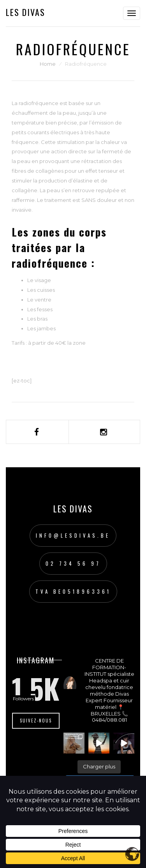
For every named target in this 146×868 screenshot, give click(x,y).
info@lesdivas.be (73, 535)
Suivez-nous (36, 721)
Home (48, 64)
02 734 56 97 (73, 563)
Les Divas (26, 12)
